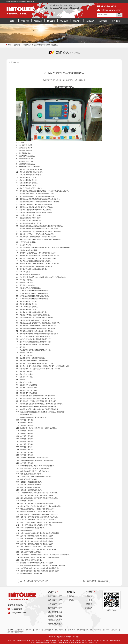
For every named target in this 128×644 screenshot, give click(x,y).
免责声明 (60, 637)
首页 (10, 45)
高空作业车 (29, 630)
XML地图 (76, 637)
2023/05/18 (69, 80)
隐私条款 (52, 637)
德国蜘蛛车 (20, 632)
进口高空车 (106, 630)
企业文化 (89, 600)
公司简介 (89, 596)
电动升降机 (71, 630)
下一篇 (83, 581)
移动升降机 (54, 630)
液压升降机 (89, 630)
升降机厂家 (63, 630)
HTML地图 (68, 637)
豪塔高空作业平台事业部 (53, 80)
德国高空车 (98, 630)
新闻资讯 (17, 45)
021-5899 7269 (16, 609)
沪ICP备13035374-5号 (90, 643)
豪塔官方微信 (112, 610)
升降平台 (37, 630)
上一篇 (23, 581)
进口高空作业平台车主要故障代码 (45, 45)
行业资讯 (26, 45)
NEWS (76, 53)
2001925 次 (82, 80)
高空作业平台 (20, 630)
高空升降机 (80, 630)
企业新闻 (70, 596)
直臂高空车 (11, 632)
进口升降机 (45, 630)
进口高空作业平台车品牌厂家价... (38, 581)
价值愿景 (89, 604)
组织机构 (89, 608)
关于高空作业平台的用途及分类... (98, 581)
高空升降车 (115, 630)
